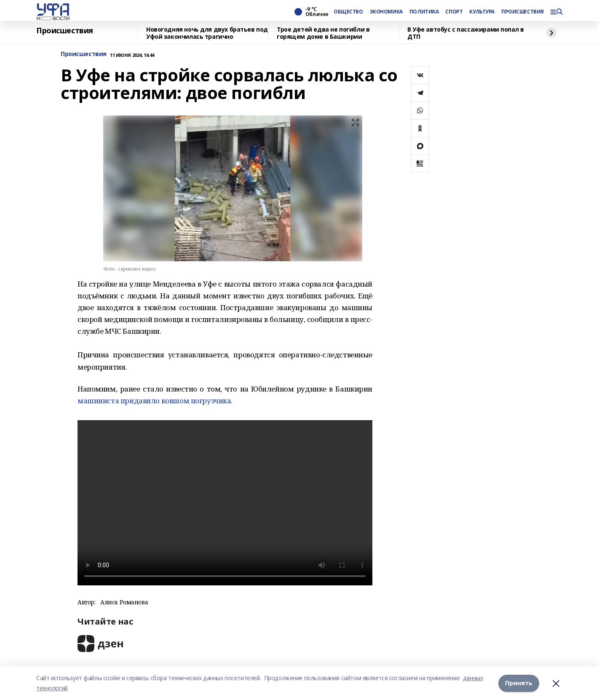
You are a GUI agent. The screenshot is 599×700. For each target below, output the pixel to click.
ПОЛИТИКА (424, 12)
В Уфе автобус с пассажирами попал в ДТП (465, 33)
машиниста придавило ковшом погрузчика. (155, 401)
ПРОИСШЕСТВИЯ (522, 12)
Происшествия (65, 31)
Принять (519, 683)
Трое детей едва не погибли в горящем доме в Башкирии (323, 33)
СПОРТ (454, 12)
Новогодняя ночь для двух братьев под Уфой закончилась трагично (207, 33)
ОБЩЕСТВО (348, 12)
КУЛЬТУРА (482, 12)
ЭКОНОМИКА (386, 12)
